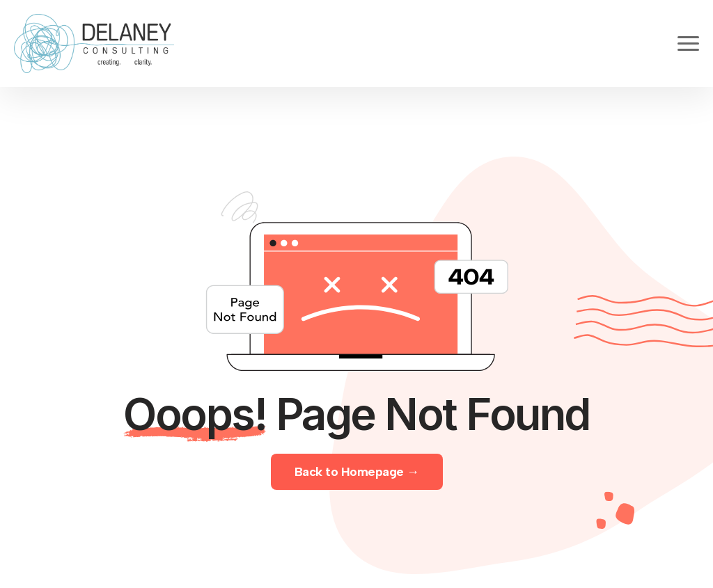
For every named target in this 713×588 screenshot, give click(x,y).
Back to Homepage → (357, 472)
